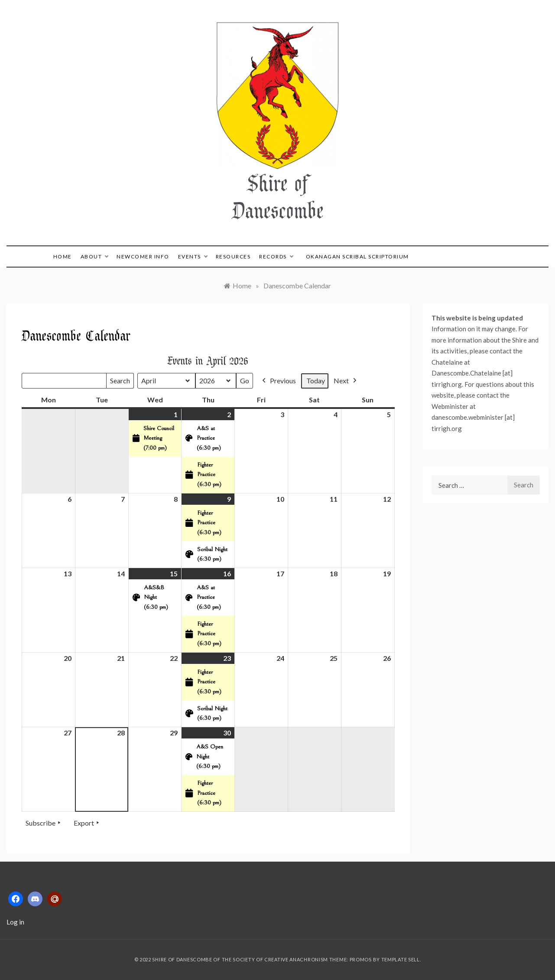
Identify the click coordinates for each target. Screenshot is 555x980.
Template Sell (401, 959)
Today (316, 381)
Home (63, 256)
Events (193, 256)
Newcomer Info (143, 256)
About (94, 256)
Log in (15, 922)
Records (276, 256)
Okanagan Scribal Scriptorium (357, 256)
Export (87, 823)
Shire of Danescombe (278, 196)
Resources (233, 256)
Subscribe (44, 823)
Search (120, 382)
